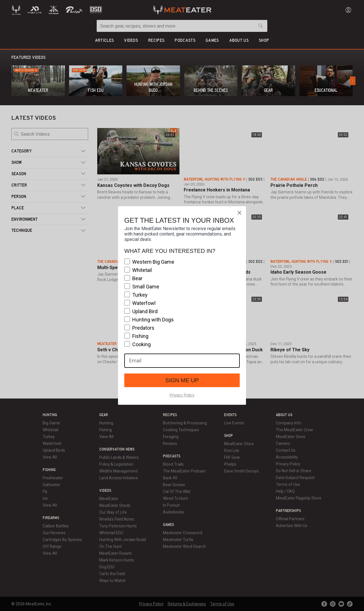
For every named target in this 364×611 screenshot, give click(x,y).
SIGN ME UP (182, 380)
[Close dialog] (239, 213)
